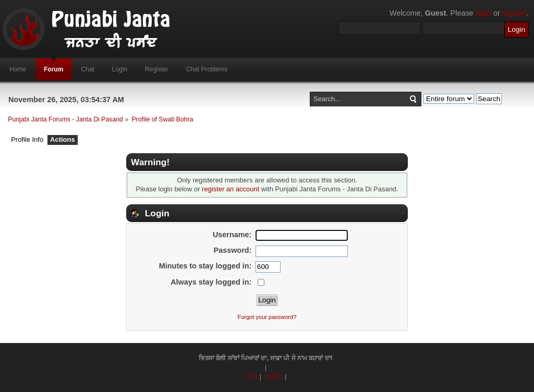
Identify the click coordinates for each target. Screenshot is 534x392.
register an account (230, 189)
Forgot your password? (267, 317)
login (483, 13)
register (514, 13)
